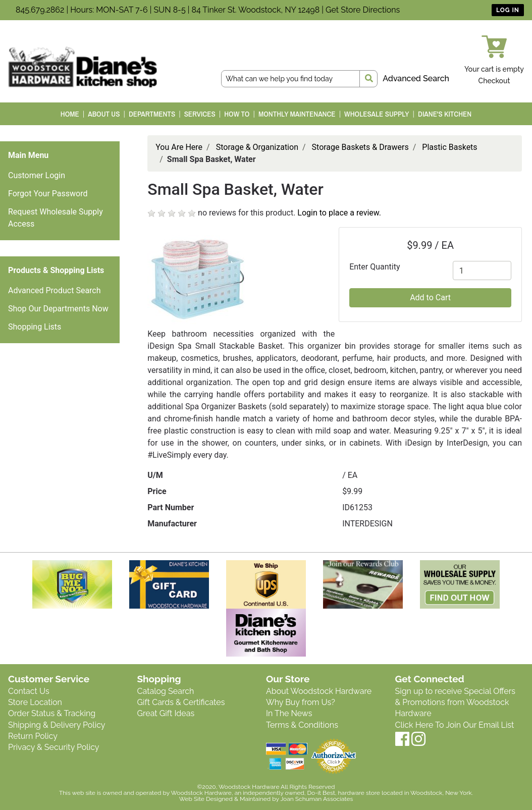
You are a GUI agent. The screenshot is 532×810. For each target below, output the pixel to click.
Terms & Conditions (302, 725)
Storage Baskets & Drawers (360, 147)
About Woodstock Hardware (319, 691)
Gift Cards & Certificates (181, 702)
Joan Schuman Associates (316, 799)
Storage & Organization (257, 147)
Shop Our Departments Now (58, 309)
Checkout (494, 81)
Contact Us (29, 691)
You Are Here (179, 147)
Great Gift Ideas (166, 713)
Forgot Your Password (48, 194)
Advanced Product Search (55, 290)
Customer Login (37, 175)
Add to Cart (430, 298)
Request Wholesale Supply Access (56, 218)
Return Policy (33, 736)
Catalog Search (166, 691)
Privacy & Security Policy (54, 747)
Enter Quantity (375, 267)
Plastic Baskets (449, 147)
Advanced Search (416, 78)
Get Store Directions (363, 10)
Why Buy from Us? (301, 702)
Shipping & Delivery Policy (57, 725)
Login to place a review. (339, 213)
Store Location (35, 702)
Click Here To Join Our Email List (455, 725)
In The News (289, 713)
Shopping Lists (35, 327)
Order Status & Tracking (52, 713)
